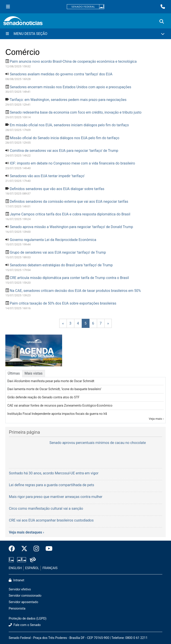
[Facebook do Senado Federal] (13, 549)
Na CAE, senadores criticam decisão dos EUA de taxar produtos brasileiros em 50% (75, 291)
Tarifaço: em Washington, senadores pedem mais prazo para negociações (68, 100)
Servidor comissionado (25, 596)
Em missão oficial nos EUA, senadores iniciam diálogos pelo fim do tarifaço (69, 125)
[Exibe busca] (162, 22)
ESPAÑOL (32, 568)
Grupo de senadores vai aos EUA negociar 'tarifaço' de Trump (58, 252)
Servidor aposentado (23, 602)
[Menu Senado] (8, 7)
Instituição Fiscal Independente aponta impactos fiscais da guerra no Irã (57, 414)
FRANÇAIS (50, 568)
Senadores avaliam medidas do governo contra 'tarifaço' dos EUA (61, 74)
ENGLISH (15, 568)
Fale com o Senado (25, 625)
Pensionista (17, 609)
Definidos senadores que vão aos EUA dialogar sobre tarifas (57, 189)
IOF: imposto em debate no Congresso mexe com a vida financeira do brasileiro (72, 163)
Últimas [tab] (14, 373)
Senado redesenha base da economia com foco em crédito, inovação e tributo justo (76, 112)
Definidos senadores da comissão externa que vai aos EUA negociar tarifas (69, 202)
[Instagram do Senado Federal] (36, 549)
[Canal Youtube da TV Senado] (47, 549)
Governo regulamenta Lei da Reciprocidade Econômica (53, 240)
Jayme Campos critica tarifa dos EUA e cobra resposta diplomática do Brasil (70, 214)
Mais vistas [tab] (34, 373)
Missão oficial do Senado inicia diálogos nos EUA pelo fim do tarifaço (65, 138)
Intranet (16, 580)
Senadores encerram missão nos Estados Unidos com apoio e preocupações (70, 87)
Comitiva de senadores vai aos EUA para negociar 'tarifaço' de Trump (64, 151)
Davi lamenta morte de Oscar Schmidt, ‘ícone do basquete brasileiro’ (54, 389)
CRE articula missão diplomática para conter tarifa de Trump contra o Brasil (69, 278)
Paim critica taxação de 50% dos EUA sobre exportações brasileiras (63, 303)
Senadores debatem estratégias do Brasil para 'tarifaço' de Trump (61, 265)
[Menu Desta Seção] (85, 34)
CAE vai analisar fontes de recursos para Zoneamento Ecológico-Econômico (60, 405)
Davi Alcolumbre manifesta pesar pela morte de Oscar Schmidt (51, 381)
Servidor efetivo (20, 589)
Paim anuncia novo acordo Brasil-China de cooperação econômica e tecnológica (73, 61)
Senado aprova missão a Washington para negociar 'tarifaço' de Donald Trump (71, 227)
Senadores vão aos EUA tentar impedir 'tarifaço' (47, 176)
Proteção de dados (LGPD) (28, 619)
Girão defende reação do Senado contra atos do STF (43, 397)
